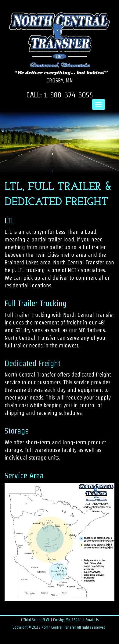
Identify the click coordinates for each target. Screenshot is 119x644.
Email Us (92, 620)
